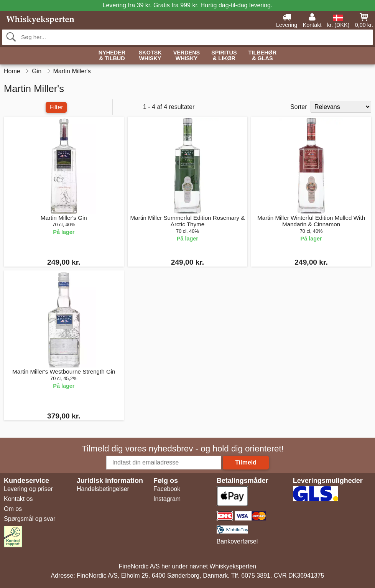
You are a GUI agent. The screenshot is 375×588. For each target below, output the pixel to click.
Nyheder (112, 56)
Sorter (299, 107)
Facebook (167, 489)
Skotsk (150, 56)
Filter (56, 107)
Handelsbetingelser (103, 489)
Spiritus (224, 56)
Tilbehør (263, 56)
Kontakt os (18, 499)
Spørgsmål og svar (30, 519)
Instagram (167, 499)
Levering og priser (28, 489)
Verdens (187, 56)
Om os (13, 509)
